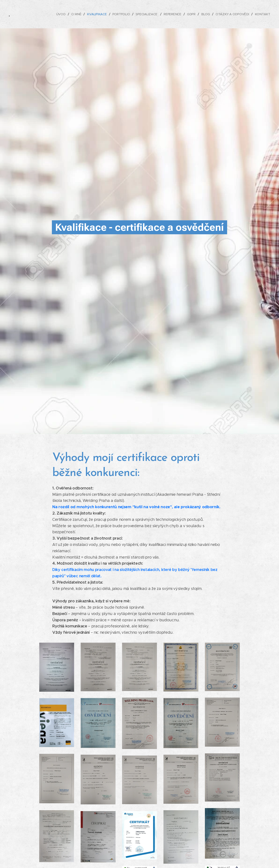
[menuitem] (63, 14)
